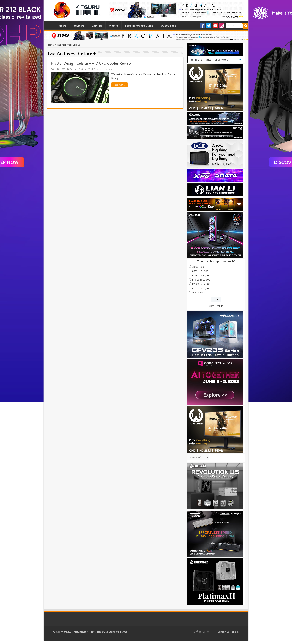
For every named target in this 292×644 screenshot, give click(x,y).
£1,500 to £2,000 (201, 280)
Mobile (113, 26)
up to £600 (198, 267)
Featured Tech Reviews (91, 69)
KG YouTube (168, 26)
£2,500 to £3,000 (201, 288)
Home (50, 25)
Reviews (79, 26)
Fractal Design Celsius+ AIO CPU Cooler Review (91, 63)
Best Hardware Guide (139, 26)
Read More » (119, 85)
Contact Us (224, 632)
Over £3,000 (199, 293)
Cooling (74, 69)
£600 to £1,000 (200, 271)
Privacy (235, 632)
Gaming (97, 26)
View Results (216, 306)
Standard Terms (118, 632)
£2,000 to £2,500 (201, 284)
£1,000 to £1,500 (201, 275)
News (63, 26)
